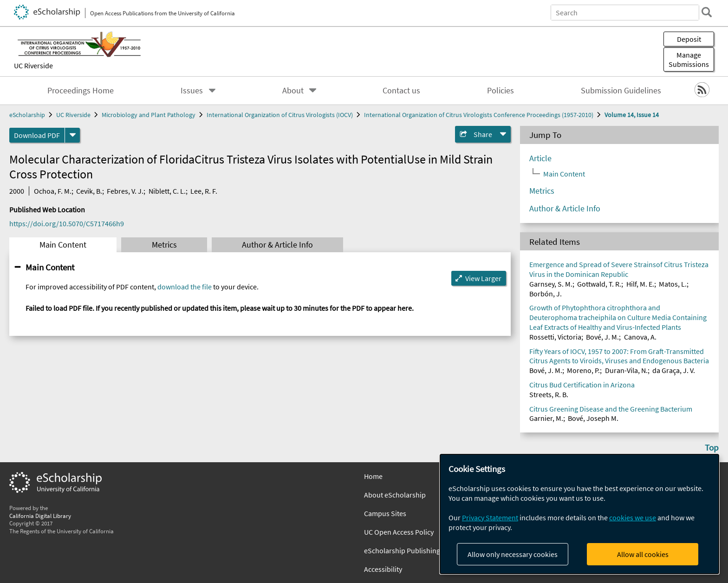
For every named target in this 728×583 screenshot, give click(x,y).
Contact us (401, 91)
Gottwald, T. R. (599, 284)
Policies (500, 91)
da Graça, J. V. (674, 370)
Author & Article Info (277, 245)
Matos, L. (673, 284)
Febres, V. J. (125, 191)
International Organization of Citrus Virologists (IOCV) (280, 115)
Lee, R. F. (204, 191)
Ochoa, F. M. (53, 191)
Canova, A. (640, 337)
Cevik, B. (89, 191)
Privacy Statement (490, 517)
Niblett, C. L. (167, 191)
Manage (689, 59)
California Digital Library (40, 516)
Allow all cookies (643, 554)
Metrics (164, 245)
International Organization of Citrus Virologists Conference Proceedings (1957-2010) (479, 115)
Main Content (63, 245)
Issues (192, 91)
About (293, 91)
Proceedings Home (81, 91)
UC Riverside (33, 66)
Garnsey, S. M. (551, 284)
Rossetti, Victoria (555, 337)
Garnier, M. (546, 418)
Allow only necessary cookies (513, 554)
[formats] (72, 135)
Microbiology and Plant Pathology (149, 115)
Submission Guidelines (621, 91)
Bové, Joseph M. (593, 418)
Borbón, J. (546, 294)
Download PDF (37, 135)
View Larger (483, 278)
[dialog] (579, 514)
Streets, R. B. (549, 394)
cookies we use (633, 517)
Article (540, 158)
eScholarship (27, 115)
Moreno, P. (583, 370)
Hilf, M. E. (640, 284)
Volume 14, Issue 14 (632, 115)
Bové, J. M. (602, 337)
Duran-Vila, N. (626, 370)
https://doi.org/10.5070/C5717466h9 (67, 223)
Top (712, 447)
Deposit (689, 39)
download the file (185, 287)
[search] (707, 12)
